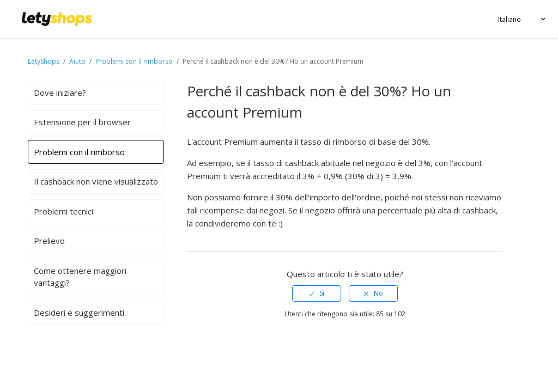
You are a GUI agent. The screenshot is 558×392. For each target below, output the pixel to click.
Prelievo (49, 241)
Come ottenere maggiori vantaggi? (80, 277)
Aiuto (78, 61)
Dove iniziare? (60, 93)
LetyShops (44, 61)
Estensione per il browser (82, 122)
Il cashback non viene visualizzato (96, 181)
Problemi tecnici (63, 211)
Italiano (510, 19)
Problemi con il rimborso (134, 61)
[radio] (317, 293)
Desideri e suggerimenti (79, 313)
